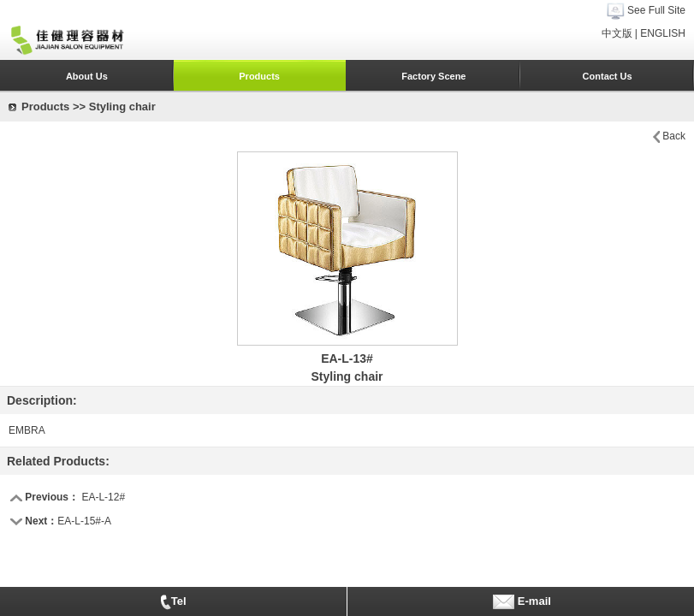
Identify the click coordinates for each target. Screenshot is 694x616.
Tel (173, 602)
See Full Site (656, 10)
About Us (87, 76)
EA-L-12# (103, 497)
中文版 (617, 33)
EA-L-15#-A (84, 521)
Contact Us (608, 76)
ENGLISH (663, 33)
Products (259, 76)
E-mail (521, 602)
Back (674, 136)
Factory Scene (433, 76)
